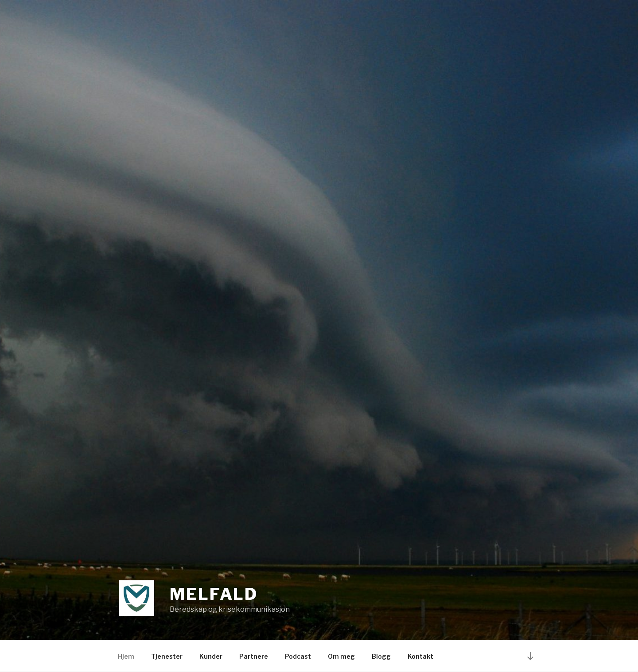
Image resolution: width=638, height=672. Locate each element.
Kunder (211, 656)
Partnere (254, 656)
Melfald (214, 594)
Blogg (381, 656)
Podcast (298, 656)
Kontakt (420, 656)
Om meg (341, 656)
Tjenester (167, 656)
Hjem (126, 656)
